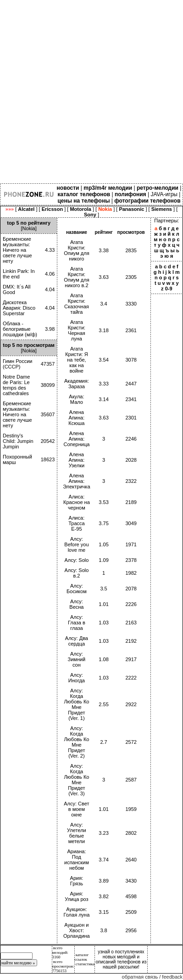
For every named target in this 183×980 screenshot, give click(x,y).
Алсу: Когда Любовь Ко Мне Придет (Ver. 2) (76, 742)
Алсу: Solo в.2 (76, 573)
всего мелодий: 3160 (60, 952)
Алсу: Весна (76, 604)
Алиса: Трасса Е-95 (76, 523)
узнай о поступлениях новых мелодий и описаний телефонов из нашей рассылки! (121, 959)
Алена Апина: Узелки (77, 460)
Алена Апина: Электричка (76, 481)
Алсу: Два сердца (77, 641)
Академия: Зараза (77, 384)
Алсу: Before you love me (76, 544)
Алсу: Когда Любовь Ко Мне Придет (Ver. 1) (76, 704)
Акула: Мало (76, 399)
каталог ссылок (82, 957)
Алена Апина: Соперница (76, 439)
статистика (85, 964)
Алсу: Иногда (77, 678)
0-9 (169, 289)
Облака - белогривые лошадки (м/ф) (20, 329)
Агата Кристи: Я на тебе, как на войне (76, 360)
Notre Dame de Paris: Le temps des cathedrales (16, 385)
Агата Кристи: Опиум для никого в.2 (76, 277)
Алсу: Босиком (77, 589)
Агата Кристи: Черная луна (77, 330)
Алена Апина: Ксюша (76, 418)
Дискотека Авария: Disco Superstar (19, 308)
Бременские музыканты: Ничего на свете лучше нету (17, 250)
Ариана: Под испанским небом (77, 860)
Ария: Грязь (77, 881)
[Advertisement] (91, 92)
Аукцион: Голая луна (77, 912)
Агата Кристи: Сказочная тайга (77, 304)
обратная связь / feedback (152, 977)
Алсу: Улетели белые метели (77, 833)
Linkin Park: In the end (19, 274)
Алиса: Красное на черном (77, 502)
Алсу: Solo (76, 560)
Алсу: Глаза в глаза (77, 623)
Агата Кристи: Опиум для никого (76, 250)
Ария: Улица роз (76, 896)
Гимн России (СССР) (17, 364)
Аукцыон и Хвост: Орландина (77, 930)
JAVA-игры (164, 194)
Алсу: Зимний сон (77, 659)
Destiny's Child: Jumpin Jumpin (18, 441)
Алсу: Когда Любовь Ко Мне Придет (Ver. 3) (76, 780)
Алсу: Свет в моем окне (76, 809)
